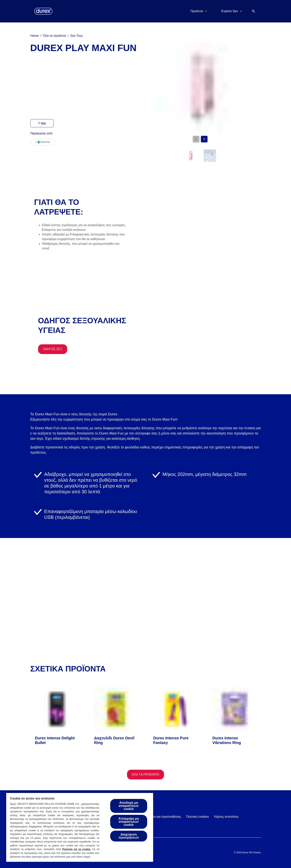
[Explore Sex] (230, 11)
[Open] (253, 11)
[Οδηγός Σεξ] (53, 349)
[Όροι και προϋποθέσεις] (165, 817)
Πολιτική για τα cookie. (77, 849)
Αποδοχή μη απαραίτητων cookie (129, 806)
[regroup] (43, 142)
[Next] (204, 139)
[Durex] (43, 11)
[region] (80, 827)
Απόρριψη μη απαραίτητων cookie (129, 822)
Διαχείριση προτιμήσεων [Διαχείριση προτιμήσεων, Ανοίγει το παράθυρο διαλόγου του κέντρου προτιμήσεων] (129, 836)
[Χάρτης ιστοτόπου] (226, 817)
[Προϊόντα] (197, 11)
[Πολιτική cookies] (198, 817)
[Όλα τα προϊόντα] (146, 775)
